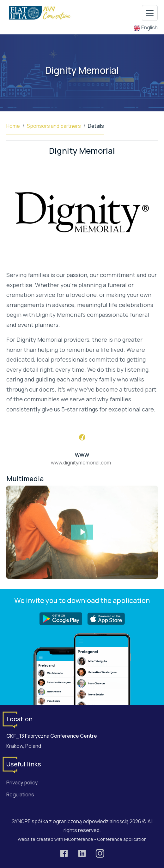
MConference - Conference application (105, 839)
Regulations (20, 794)
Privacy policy (22, 782)
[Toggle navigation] (150, 13)
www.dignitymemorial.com (81, 463)
